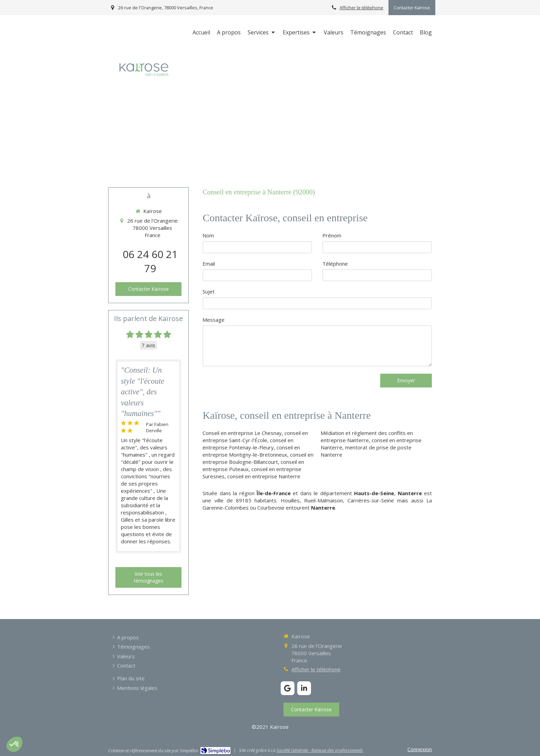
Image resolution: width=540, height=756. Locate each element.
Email (209, 264)
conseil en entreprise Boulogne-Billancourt (258, 458)
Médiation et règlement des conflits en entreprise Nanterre (367, 436)
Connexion (420, 749)
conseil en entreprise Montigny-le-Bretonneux (251, 451)
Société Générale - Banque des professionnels (320, 750)
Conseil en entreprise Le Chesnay (242, 433)
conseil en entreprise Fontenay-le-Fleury (248, 444)
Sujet (209, 291)
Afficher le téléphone (361, 8)
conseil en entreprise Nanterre (264, 476)
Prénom (332, 235)
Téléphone (335, 264)
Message (214, 320)
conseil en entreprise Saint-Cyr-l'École (255, 436)
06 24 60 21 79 (150, 261)
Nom (208, 235)
